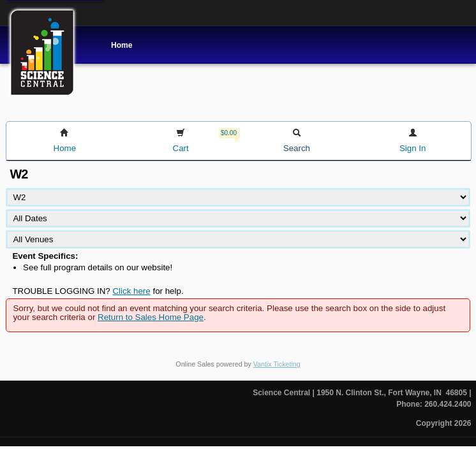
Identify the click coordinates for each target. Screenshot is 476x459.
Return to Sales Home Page (151, 317)
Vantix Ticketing (277, 364)
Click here (131, 291)
